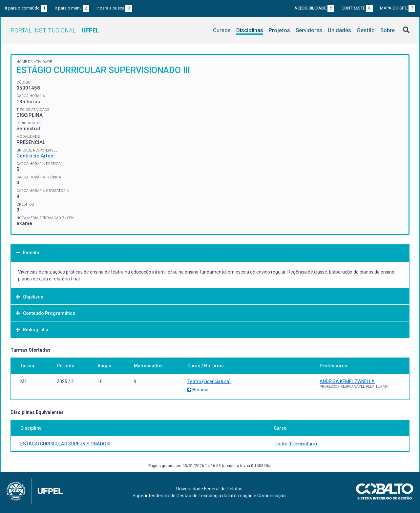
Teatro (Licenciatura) (209, 381)
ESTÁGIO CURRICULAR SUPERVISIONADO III (65, 444)
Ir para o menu (72, 8)
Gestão (366, 30)
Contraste (357, 8)
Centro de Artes (35, 156)
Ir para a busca (114, 8)
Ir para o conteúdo (26, 8)
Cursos (222, 30)
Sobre (388, 30)
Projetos (279, 30)
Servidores (309, 30)
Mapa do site (398, 8)
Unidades (339, 30)
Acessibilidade (314, 8)
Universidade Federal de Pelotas (209, 489)
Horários (199, 390)
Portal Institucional (55, 30)
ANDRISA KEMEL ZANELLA (347, 381)
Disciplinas (250, 30)
